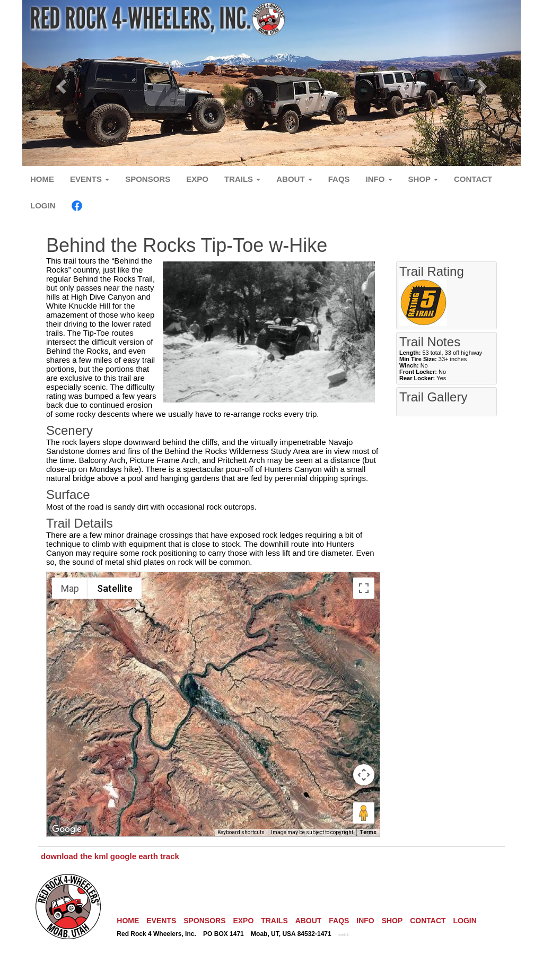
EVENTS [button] (90, 179)
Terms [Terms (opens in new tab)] (368, 832)
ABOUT (309, 921)
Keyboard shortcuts (241, 832)
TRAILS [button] (242, 179)
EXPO (197, 179)
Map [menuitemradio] (70, 588)
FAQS (339, 179)
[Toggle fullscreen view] (364, 588)
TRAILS (274, 921)
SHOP (392, 921)
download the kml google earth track (110, 856)
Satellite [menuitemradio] (115, 588)
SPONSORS (148, 179)
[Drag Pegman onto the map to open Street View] (364, 813)
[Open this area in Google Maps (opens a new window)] (67, 829)
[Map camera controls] (364, 775)
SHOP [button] (423, 179)
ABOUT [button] (294, 179)
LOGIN (43, 205)
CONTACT (473, 179)
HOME (42, 179)
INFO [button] (379, 179)
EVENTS (161, 921)
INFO (365, 921)
